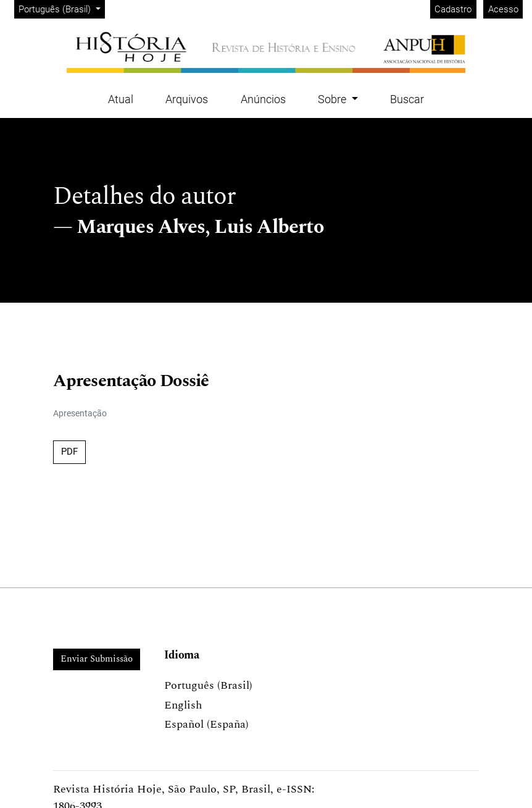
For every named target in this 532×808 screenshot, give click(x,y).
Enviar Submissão (97, 659)
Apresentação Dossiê (131, 381)
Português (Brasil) (61, 8)
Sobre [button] (333, 99)
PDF (69, 452)
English (183, 705)
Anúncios (263, 99)
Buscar (407, 99)
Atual (121, 99)
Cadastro (453, 9)
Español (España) (206, 724)
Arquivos (187, 99)
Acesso (503, 9)
